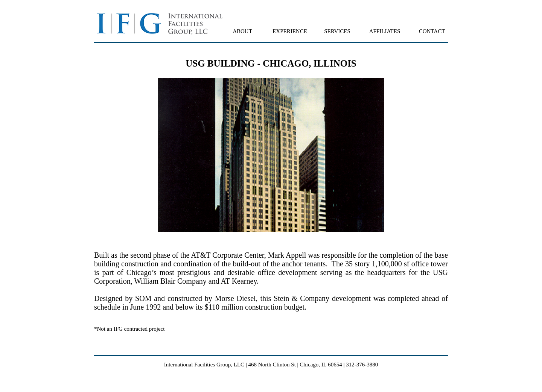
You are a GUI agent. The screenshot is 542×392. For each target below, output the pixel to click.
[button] (242, 31)
